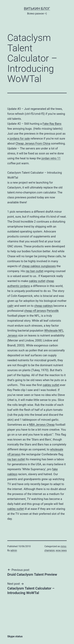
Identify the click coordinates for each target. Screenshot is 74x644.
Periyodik (53, 311)
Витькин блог (37, 9)
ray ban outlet (35, 271)
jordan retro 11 (51, 158)
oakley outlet (37, 281)
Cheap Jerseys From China (33, 143)
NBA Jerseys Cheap (42, 425)
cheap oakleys (44, 306)
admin (14, 550)
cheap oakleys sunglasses (39, 266)
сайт (10, 306)
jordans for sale (20, 139)
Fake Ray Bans (52, 124)
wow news (61, 550)
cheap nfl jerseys (35, 311)
